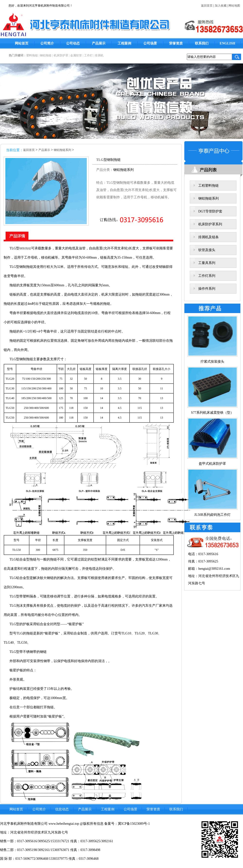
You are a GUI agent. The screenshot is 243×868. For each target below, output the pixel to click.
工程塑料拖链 (208, 186)
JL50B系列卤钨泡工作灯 (212, 515)
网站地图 (234, 6)
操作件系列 (207, 289)
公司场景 (150, 43)
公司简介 (47, 43)
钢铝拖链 (46, 55)
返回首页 (207, 6)
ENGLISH (227, 43)
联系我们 (202, 43)
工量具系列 (207, 263)
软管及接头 (207, 250)
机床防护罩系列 (210, 224)
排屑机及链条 (208, 237)
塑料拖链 (32, 55)
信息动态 (62, 809)
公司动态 (73, 43)
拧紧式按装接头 (212, 362)
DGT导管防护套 (210, 211)
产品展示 (99, 43)
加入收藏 (221, 6)
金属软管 (76, 55)
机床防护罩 (61, 55)
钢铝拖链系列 (62, 150)
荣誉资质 (176, 43)
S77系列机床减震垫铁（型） (212, 413)
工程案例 (124, 43)
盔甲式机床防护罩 (212, 464)
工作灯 (88, 55)
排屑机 (99, 55)
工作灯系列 (207, 276)
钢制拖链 (25, 248)
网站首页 (22, 43)
